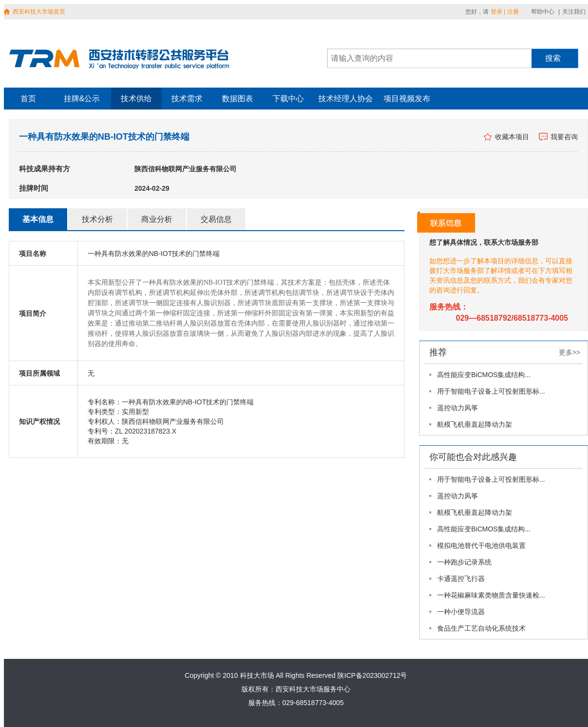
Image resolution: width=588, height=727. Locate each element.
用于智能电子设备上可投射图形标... (491, 391)
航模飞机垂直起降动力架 (475, 424)
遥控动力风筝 (458, 408)
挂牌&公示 (82, 99)
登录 (496, 12)
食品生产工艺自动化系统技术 (481, 628)
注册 (513, 12)
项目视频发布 (407, 99)
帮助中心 (543, 12)
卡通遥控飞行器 (461, 579)
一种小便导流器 (461, 612)
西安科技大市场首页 (39, 12)
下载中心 (288, 99)
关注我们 (574, 12)
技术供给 (136, 99)
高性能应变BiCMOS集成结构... (484, 375)
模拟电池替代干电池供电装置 (481, 545)
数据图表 (238, 99)
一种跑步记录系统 (464, 562)
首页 (28, 99)
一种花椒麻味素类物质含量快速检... (491, 595)
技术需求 (187, 99)
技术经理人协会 (346, 99)
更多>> (570, 352)
